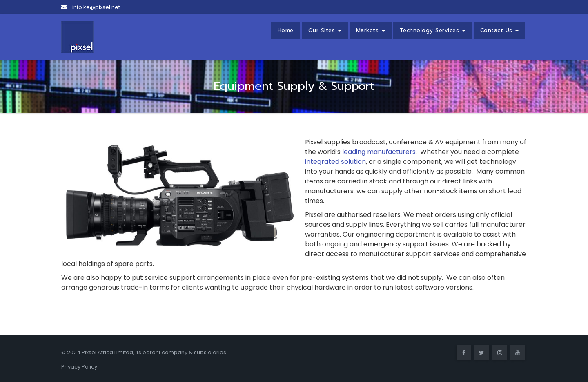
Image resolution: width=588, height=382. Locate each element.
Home (286, 30)
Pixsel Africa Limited (107, 352)
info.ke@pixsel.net (91, 7)
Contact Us (500, 30)
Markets (371, 30)
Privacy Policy (79, 367)
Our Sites (325, 30)
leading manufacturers (379, 152)
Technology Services (433, 30)
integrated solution (335, 162)
